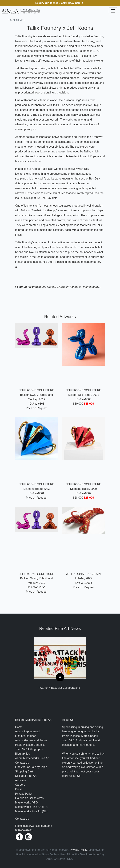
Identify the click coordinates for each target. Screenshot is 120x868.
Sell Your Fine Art (26, 776)
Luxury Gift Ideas (26, 736)
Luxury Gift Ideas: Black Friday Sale (60, 3)
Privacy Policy (24, 794)
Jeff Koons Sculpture (37, 390)
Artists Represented (27, 731)
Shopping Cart (24, 771)
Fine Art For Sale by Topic (31, 767)
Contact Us (22, 763)
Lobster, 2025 (84, 578)
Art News (17, 20)
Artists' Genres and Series (31, 740)
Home (19, 727)
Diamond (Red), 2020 (84, 489)
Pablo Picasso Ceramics (30, 745)
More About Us (71, 776)
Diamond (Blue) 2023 (36, 489)
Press (19, 789)
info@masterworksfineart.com (34, 826)
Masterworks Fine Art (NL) (31, 811)
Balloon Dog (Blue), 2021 (84, 395)
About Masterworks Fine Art (32, 758)
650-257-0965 (24, 830)
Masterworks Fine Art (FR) (31, 807)
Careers (20, 785)
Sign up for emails (29, 287)
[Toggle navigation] (113, 11)
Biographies (23, 754)
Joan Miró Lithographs (29, 749)
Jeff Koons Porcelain (83, 574)
